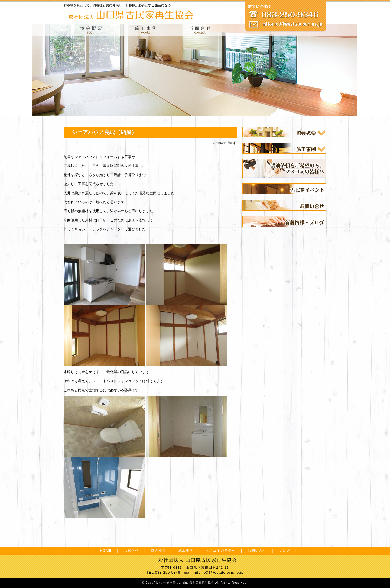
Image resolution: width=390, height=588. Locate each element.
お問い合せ (257, 550)
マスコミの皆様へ (220, 550)
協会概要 (158, 550)
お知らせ (131, 550)
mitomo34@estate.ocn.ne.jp (218, 572)
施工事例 (186, 550)
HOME (106, 550)
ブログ (284, 550)
